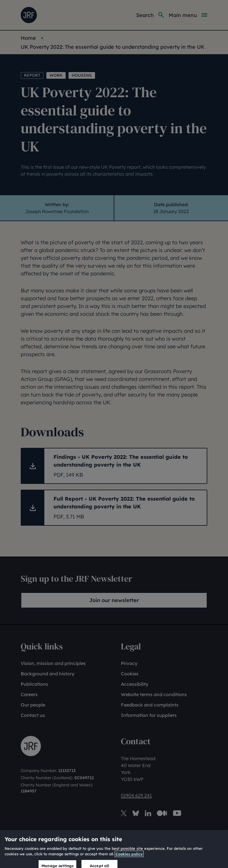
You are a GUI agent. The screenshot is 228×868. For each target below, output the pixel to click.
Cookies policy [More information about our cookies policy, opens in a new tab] (129, 858)
